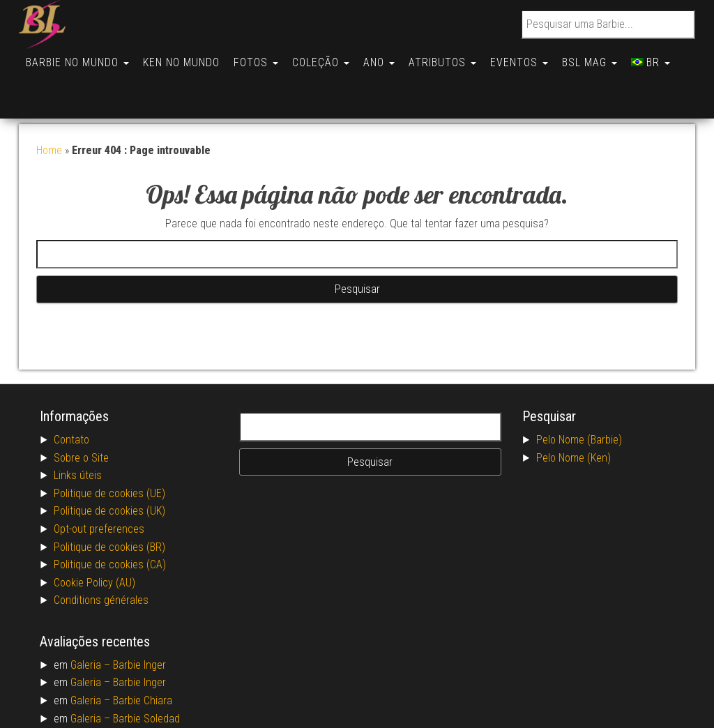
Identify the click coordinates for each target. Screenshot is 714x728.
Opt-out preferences (99, 480)
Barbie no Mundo (79, 57)
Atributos (458, 57)
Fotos (263, 57)
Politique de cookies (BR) (109, 498)
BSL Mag (610, 57)
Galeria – (92, 616)
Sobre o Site (81, 409)
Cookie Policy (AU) (94, 534)
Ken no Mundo (185, 57)
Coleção (331, 57)
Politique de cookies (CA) (110, 516)
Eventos (537, 57)
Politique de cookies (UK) (109, 462)
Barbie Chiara (143, 652)
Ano (392, 57)
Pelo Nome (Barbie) (579, 391)
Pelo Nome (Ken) (574, 409)
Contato (71, 391)
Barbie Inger (139, 616)
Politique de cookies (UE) (109, 445)
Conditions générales (101, 551)
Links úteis (78, 426)
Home (49, 101)
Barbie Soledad (146, 670)
